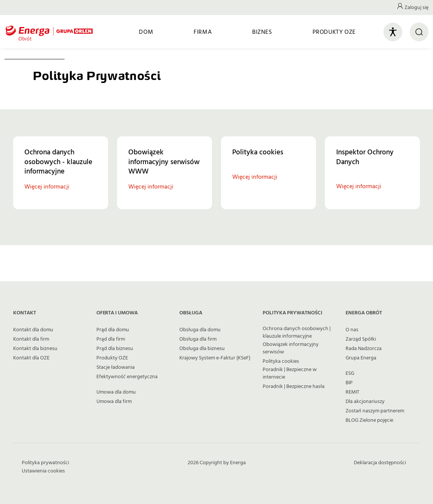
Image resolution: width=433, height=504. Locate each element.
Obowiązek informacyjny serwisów (291, 348)
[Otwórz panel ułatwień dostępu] (393, 32)
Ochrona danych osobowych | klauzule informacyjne (297, 332)
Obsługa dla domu (200, 330)
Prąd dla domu (113, 330)
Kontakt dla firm (31, 339)
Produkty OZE (112, 358)
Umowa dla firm (114, 401)
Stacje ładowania (116, 367)
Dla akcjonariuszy (365, 401)
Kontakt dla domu (33, 330)
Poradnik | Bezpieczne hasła (294, 386)
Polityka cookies (281, 361)
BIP (349, 383)
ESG (350, 373)
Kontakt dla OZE (31, 358)
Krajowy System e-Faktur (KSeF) (215, 358)
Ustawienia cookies (43, 471)
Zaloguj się (416, 8)
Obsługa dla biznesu (202, 349)
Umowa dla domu (116, 392)
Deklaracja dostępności (380, 463)
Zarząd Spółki (361, 339)
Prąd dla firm (111, 339)
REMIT (353, 392)
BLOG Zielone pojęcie (369, 420)
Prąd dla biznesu (115, 349)
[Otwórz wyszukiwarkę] (419, 32)
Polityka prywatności (45, 463)
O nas (352, 330)
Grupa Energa (361, 358)
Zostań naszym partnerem (375, 411)
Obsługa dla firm (198, 339)
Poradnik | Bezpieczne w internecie (290, 373)
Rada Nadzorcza (364, 349)
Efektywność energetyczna (127, 377)
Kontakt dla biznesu (35, 349)
